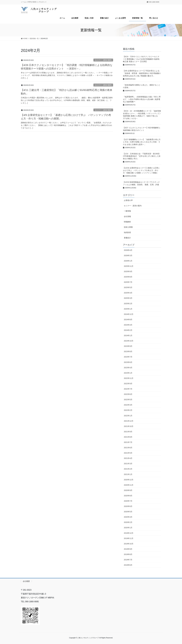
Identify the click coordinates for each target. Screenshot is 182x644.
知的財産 (127, 232)
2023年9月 (128, 346)
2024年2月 (128, 330)
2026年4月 (128, 250)
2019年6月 (128, 565)
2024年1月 (128, 336)
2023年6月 (128, 362)
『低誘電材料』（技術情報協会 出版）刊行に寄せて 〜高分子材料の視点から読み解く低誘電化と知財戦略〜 (142, 99)
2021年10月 (129, 426)
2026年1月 (128, 261)
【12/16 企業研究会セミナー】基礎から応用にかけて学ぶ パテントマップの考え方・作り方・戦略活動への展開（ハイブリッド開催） (141, 170)
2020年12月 (129, 480)
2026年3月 (128, 255)
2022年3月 (128, 405)
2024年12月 (129, 314)
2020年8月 (128, 496)
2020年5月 (128, 512)
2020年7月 (128, 501)
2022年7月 (128, 389)
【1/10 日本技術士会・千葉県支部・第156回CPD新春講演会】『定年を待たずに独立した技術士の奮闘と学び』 (142, 156)
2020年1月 (128, 528)
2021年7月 (128, 442)
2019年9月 (128, 549)
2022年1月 (128, 416)
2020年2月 (128, 522)
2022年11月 (129, 378)
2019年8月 (128, 554)
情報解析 (127, 222)
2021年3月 (128, 464)
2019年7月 (128, 560)
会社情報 (127, 216)
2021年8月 (128, 437)
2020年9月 (128, 490)
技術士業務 (128, 227)
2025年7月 (128, 282)
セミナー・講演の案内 (103, 60)
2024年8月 (128, 320)
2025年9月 (128, 271)
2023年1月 (128, 373)
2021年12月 (129, 421)
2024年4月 (128, 325)
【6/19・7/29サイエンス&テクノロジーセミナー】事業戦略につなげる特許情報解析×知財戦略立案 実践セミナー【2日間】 (141, 59)
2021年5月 (128, 453)
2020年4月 (128, 517)
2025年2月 (128, 304)
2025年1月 (128, 309)
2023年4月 (128, 368)
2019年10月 (129, 544)
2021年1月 (128, 474)
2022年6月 (128, 394)
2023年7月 (128, 357)
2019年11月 (129, 538)
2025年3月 (128, 298)
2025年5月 (128, 287)
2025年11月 (129, 266)
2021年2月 (128, 469)
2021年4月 (128, 458)
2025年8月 (128, 277)
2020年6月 (128, 506)
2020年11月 (129, 485)
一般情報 (127, 211)
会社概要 (26, 581)
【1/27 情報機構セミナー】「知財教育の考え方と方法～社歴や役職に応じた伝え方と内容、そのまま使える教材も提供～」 (142, 142)
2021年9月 (128, 432)
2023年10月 (129, 341)
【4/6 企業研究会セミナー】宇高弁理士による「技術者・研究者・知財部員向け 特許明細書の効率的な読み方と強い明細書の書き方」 (142, 73)
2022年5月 (128, 400)
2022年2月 (128, 410)
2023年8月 (128, 351)
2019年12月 (129, 533)
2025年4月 (128, 293)
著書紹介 (127, 238)
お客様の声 (128, 200)
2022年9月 (128, 384)
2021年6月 (128, 448)
